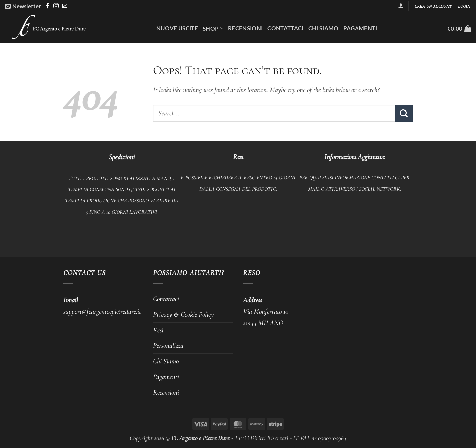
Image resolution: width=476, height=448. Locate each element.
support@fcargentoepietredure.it (102, 311)
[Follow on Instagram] (56, 6)
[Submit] (404, 113)
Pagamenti (360, 28)
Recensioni (245, 28)
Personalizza (168, 345)
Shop (213, 28)
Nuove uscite (177, 28)
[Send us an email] (65, 6)
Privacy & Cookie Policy (183, 314)
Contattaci (285, 28)
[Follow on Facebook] (48, 6)
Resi (158, 330)
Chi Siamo (323, 28)
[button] (23, 6)
